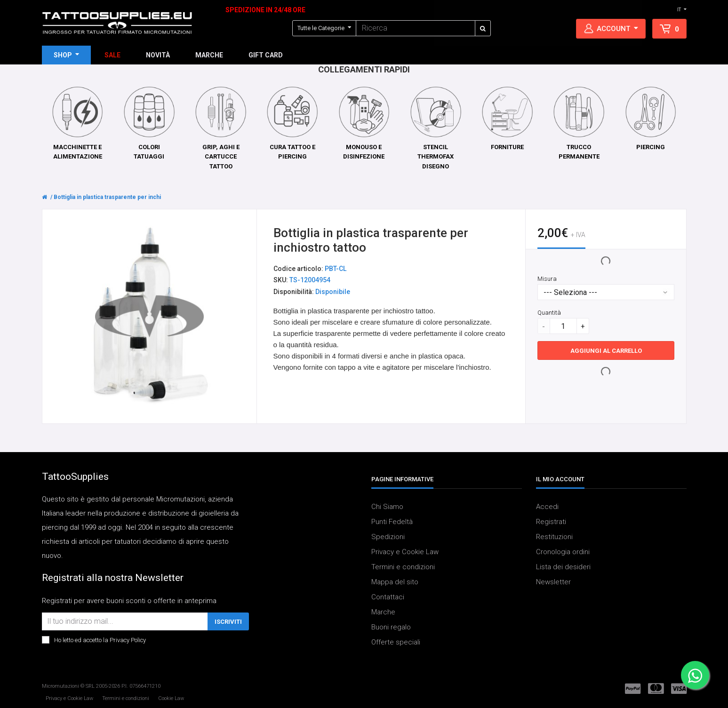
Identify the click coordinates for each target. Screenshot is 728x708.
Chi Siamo (387, 507)
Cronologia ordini (563, 552)
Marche (383, 612)
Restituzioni (554, 537)
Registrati (551, 522)
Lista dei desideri (563, 567)
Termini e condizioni (403, 567)
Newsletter (553, 582)
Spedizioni (388, 537)
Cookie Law (171, 698)
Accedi (547, 507)
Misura (547, 279)
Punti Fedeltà (392, 522)
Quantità (549, 313)
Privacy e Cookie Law (405, 552)
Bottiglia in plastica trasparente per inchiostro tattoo (124, 197)
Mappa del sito (395, 582)
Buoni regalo (391, 627)
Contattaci (388, 597)
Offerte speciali (396, 642)
